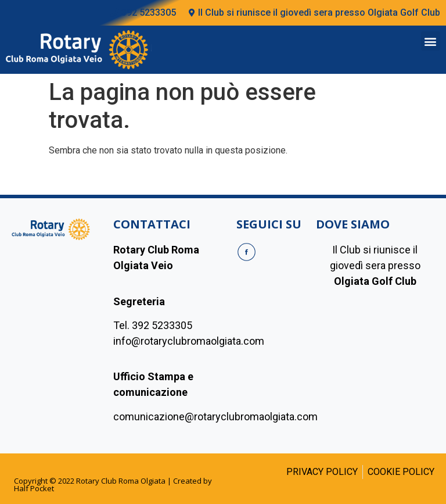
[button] (431, 41)
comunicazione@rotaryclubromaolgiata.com (215, 417)
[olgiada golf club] (375, 360)
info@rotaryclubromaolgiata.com (189, 341)
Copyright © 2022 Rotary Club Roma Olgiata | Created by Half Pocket (113, 485)
